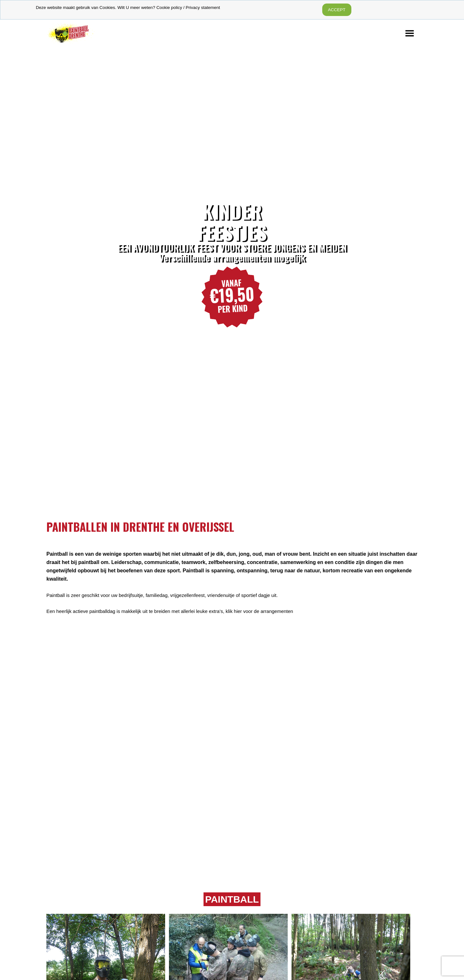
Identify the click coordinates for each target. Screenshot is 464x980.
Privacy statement (203, 8)
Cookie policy (169, 8)
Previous (11, 283)
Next (453, 283)
